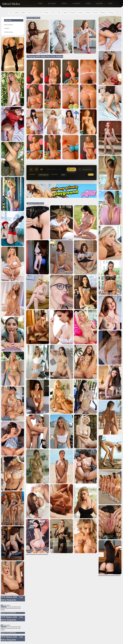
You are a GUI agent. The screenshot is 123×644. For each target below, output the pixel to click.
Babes (23, 13)
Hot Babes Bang (8, 32)
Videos (64, 3)
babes (63, 175)
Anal (53, 13)
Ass (35, 13)
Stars (88, 3)
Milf (40, 13)
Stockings (111, 13)
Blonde (66, 13)
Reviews (100, 3)
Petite (88, 13)
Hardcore (81, 13)
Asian (59, 13)
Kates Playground (44, 175)
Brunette (73, 13)
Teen (30, 13)
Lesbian (17, 13)
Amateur (47, 13)
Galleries (52, 3)
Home (40, 3)
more (91, 175)
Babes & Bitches (8, 25)
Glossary (76, 3)
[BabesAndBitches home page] (14, 4)
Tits (10, 13)
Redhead (103, 13)
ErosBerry (7, 28)
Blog (111, 3)
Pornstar (95, 13)
